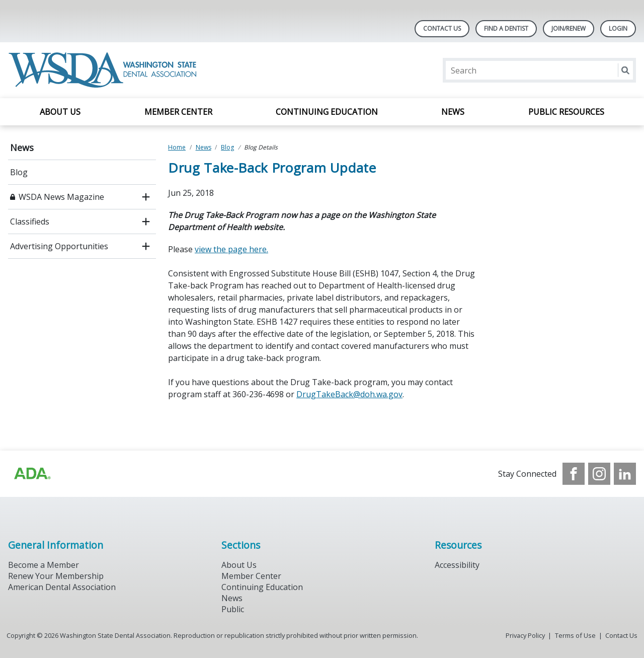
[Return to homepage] (104, 70)
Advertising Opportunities (59, 246)
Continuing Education (327, 112)
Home (177, 147)
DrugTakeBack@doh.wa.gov (349, 394)
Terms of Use (575, 635)
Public (233, 609)
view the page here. (231, 249)
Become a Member (44, 565)
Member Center (178, 112)
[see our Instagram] (599, 474)
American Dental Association (62, 587)
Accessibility (457, 565)
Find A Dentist (506, 28)
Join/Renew (569, 28)
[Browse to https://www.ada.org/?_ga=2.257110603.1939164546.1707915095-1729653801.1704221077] (32, 474)
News (453, 112)
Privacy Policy (525, 635)
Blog (19, 172)
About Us (60, 112)
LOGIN (618, 28)
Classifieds (30, 222)
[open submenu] (146, 197)
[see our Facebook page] (574, 474)
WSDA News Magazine (61, 197)
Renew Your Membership (56, 576)
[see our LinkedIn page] (625, 474)
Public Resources (566, 112)
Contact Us (442, 28)
